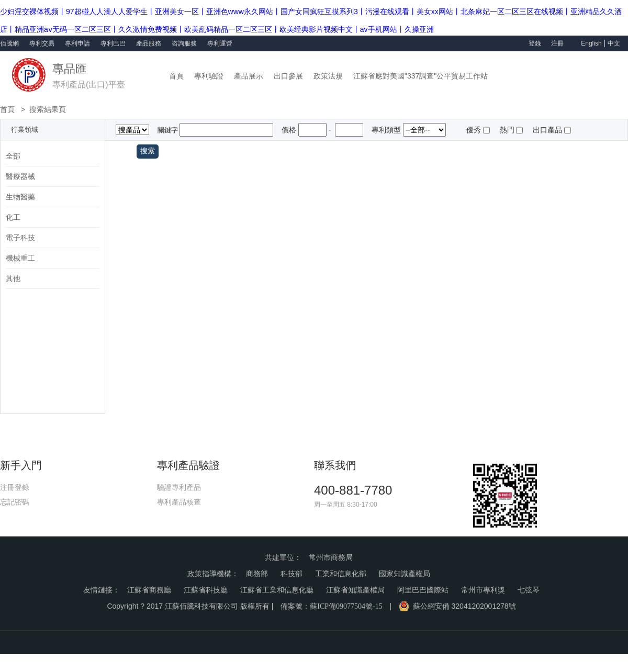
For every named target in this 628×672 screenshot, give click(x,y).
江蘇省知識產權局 (355, 590)
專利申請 (77, 43)
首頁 (176, 76)
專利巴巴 (113, 43)
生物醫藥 (20, 197)
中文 (614, 43)
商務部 (257, 574)
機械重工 (20, 258)
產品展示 (249, 76)
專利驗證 (209, 76)
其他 (13, 278)
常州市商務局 (331, 558)
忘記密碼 (15, 502)
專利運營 (220, 43)
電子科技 (20, 238)
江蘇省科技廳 (206, 590)
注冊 (558, 43)
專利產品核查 (179, 502)
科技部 (291, 574)
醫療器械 (20, 176)
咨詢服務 (184, 43)
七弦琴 (529, 590)
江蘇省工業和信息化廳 (277, 590)
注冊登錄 (15, 487)
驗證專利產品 (179, 487)
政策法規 (328, 76)
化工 (13, 217)
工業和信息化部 (341, 574)
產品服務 (149, 43)
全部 (13, 156)
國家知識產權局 (405, 574)
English (591, 43)
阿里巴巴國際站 (423, 590)
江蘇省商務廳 (149, 590)
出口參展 (288, 76)
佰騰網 (9, 43)
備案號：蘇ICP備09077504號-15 (331, 606)
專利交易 (42, 43)
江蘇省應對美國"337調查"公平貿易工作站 (420, 76)
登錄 (535, 43)
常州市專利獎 (483, 590)
